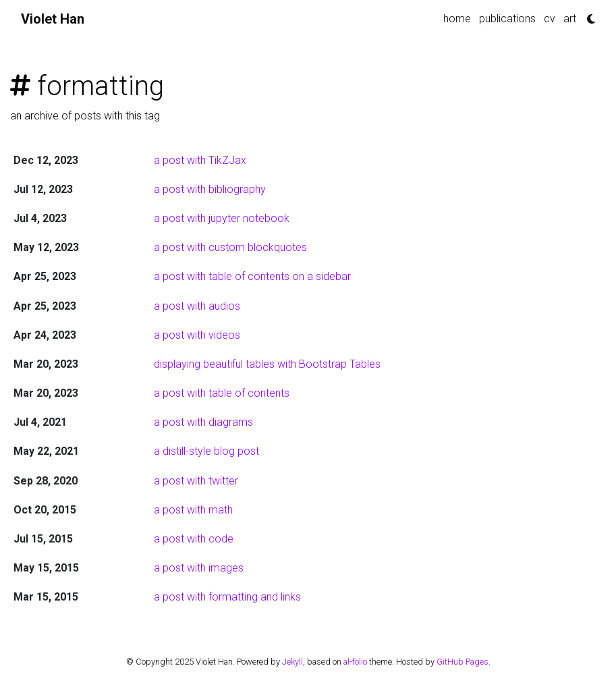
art (570, 19)
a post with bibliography (210, 189)
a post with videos (197, 335)
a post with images (199, 568)
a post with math (193, 510)
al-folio (355, 662)
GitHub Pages (463, 662)
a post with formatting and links (227, 597)
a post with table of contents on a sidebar (252, 276)
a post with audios (197, 306)
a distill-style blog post (206, 451)
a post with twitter (196, 481)
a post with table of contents (222, 393)
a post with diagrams (203, 422)
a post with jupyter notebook (222, 218)
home (457, 19)
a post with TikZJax (200, 160)
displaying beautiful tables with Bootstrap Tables (267, 364)
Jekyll (292, 662)
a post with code (194, 539)
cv (550, 19)
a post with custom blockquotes (230, 247)
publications (507, 19)
